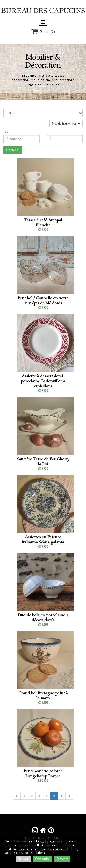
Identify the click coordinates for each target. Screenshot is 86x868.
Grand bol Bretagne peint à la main (43, 696)
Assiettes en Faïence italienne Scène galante (43, 540)
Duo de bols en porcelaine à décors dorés (43, 618)
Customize (42, 859)
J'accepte (62, 859)
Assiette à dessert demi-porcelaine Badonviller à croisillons (43, 381)
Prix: (6, 132)
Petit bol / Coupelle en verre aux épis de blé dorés (43, 300)
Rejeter (23, 859)
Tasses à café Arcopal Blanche (43, 223)
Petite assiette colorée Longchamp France (43, 773)
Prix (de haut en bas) (66, 124)
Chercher (13, 150)
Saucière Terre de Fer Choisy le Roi (43, 462)
